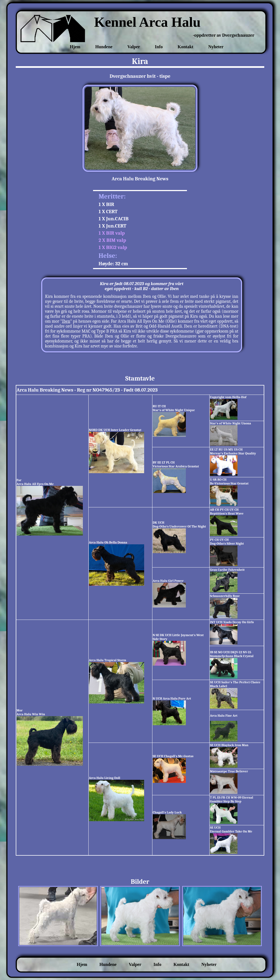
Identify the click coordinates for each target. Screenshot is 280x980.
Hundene (104, 47)
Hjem (75, 47)
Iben (66, 321)
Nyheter (216, 47)
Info (159, 47)
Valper (134, 47)
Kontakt (185, 47)
